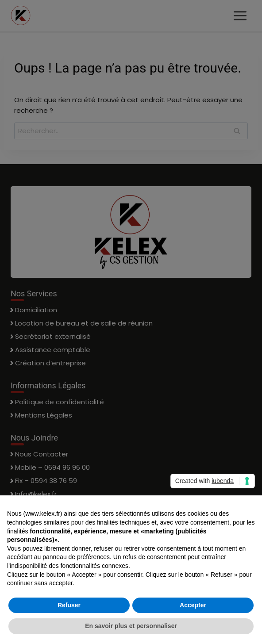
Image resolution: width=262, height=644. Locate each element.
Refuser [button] (69, 605)
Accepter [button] (193, 605)
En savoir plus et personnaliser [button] (131, 626)
